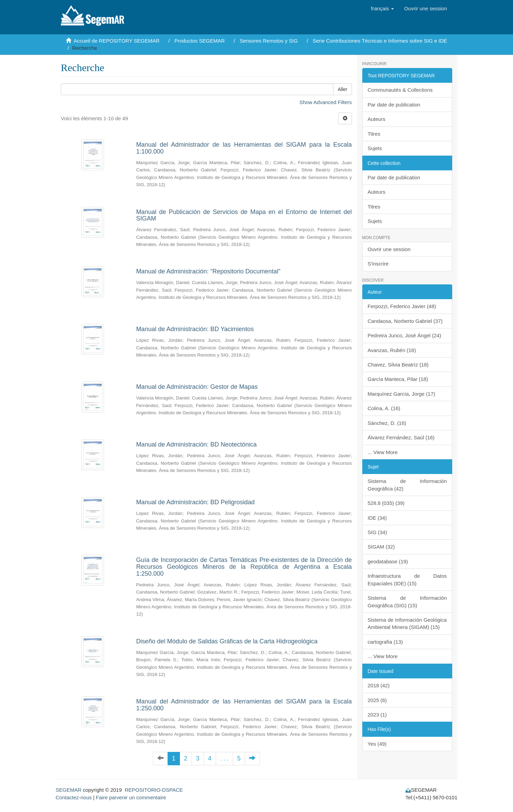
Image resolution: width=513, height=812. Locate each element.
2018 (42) (379, 685)
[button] (382, 9)
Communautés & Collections (400, 90)
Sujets (375, 148)
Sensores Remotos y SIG (269, 41)
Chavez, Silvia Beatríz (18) (398, 365)
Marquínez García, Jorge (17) (402, 394)
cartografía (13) (385, 642)
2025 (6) (377, 700)
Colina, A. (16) (384, 408)
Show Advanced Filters (326, 102)
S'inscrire (378, 264)
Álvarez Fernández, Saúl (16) (401, 437)
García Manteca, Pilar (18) (398, 379)
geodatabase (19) (388, 561)
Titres (374, 134)
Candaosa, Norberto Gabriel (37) (405, 321)
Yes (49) (377, 744)
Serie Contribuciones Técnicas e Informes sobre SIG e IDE (380, 41)
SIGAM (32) (381, 547)
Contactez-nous (74, 797)
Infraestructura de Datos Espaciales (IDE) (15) (407, 579)
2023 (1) (377, 715)
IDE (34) (377, 518)
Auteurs (377, 119)
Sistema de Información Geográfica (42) (407, 485)
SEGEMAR (69, 790)
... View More (383, 452)
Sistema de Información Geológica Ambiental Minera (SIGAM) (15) (407, 623)
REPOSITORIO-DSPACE (154, 790)
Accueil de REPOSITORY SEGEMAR (117, 41)
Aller (342, 89)
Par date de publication (394, 105)
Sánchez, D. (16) (387, 423)
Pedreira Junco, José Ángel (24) (404, 335)
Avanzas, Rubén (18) (392, 350)
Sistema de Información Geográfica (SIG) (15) (407, 601)
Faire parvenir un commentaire (131, 797)
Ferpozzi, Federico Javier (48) (402, 306)
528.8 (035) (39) (386, 503)
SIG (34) (378, 532)
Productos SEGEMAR (200, 41)
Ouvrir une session (389, 249)
